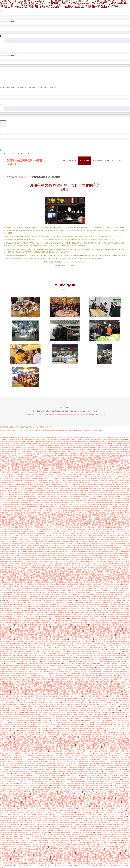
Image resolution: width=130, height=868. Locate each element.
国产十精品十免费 (90, 845)
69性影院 (80, 458)
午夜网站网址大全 (51, 763)
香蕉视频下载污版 (102, 543)
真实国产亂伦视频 (88, 832)
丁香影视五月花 (12, 533)
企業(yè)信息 (109, 160)
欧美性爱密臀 (45, 543)
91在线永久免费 (47, 680)
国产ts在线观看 (109, 549)
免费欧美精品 (85, 712)
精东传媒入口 (31, 456)
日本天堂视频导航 (121, 456)
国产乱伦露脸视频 (11, 724)
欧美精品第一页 (89, 773)
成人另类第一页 (114, 836)
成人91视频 (122, 700)
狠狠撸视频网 (115, 820)
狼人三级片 (120, 582)
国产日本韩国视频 (111, 745)
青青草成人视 (113, 606)
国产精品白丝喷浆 (100, 649)
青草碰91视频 (122, 702)
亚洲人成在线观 (100, 633)
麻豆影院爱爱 (21, 504)
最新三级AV (71, 755)
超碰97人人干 (112, 702)
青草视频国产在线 (74, 608)
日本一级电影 (96, 517)
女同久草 (22, 834)
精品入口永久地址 (68, 800)
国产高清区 (6, 769)
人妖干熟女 (33, 637)
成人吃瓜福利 (38, 474)
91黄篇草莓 (29, 755)
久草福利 (101, 452)
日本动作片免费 (49, 767)
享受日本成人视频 (80, 667)
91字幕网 (49, 855)
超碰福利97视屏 (86, 564)
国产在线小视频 (80, 535)
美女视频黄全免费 (89, 511)
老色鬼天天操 (57, 718)
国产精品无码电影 (18, 716)
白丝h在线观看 (10, 647)
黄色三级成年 (37, 511)
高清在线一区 (44, 828)
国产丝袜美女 (24, 462)
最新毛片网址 (82, 700)
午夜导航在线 (56, 509)
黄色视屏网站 (79, 500)
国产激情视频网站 (108, 454)
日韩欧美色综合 (73, 539)
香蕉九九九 (50, 667)
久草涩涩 (60, 500)
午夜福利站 (46, 796)
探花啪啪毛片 (67, 649)
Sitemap (103, 414)
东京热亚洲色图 (36, 584)
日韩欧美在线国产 (71, 470)
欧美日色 (104, 761)
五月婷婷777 (120, 657)
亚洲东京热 (95, 456)
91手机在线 (101, 643)
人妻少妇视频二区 (24, 509)
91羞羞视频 (39, 484)
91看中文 (24, 663)
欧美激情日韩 (76, 521)
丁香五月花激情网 (99, 523)
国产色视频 (54, 539)
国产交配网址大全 (28, 688)
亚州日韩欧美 (80, 745)
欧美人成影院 (111, 635)
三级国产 (60, 741)
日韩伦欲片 (75, 661)
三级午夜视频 (118, 765)
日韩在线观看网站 (43, 669)
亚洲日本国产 (10, 665)
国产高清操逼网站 (8, 865)
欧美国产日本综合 (21, 696)
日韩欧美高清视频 (22, 637)
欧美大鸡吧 (47, 557)
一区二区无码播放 (83, 665)
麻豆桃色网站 (94, 580)
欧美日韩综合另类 (97, 726)
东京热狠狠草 (39, 488)
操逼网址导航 (112, 796)
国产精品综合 (57, 812)
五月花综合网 (57, 800)
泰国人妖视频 (109, 614)
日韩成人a (67, 578)
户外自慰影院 (24, 445)
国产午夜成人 (21, 472)
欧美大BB (48, 480)
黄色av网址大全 (115, 464)
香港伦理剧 (11, 484)
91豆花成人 (94, 535)
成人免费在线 (12, 502)
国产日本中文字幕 (14, 808)
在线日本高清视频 (58, 704)
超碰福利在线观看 (89, 724)
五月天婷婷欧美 (39, 480)
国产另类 (82, 610)
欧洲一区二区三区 (62, 716)
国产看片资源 (95, 472)
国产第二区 (118, 802)
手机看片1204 (85, 478)
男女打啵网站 (22, 602)
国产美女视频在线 (6, 822)
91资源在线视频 (58, 519)
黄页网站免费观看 (72, 737)
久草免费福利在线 (10, 614)
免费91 (10, 476)
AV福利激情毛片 (39, 572)
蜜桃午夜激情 (100, 502)
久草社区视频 (44, 794)
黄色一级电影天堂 (55, 623)
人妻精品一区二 (25, 840)
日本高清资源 (11, 814)
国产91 (12, 682)
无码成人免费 (56, 816)
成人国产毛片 (31, 745)
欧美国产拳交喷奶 (44, 478)
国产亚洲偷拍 (59, 822)
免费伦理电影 (109, 502)
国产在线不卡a (35, 635)
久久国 (40, 796)
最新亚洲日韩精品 (87, 496)
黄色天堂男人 (123, 466)
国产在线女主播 (94, 828)
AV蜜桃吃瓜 (85, 551)
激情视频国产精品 (85, 460)
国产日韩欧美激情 (43, 722)
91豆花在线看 (73, 808)
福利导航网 (91, 781)
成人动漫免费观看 (29, 606)
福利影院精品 (22, 730)
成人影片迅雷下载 (82, 810)
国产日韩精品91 (61, 458)
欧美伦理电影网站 (42, 470)
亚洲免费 (25, 802)
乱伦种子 (47, 437)
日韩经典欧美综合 (21, 733)
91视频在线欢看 (6, 773)
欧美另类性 (12, 845)
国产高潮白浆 (32, 739)
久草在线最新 (91, 533)
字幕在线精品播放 (12, 529)
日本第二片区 (108, 572)
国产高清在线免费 (119, 726)
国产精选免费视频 (105, 551)
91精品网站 (75, 796)
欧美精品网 (58, 702)
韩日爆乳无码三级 (31, 470)
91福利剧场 (103, 476)
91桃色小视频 (40, 580)
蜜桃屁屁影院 (19, 649)
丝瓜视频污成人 (117, 568)
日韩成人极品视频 (48, 553)
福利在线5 (99, 771)
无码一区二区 (93, 826)
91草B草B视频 (119, 462)
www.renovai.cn (42, 414)
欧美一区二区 (64, 714)
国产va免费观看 (5, 488)
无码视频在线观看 (49, 838)
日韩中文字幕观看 (77, 439)
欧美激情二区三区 (113, 863)
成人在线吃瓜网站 (60, 533)
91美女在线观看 (110, 849)
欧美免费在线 (4, 651)
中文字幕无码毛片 (103, 751)
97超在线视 (10, 559)
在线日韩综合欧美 (123, 604)
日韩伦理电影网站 (103, 836)
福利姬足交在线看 (116, 521)
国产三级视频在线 (42, 576)
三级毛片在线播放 (58, 836)
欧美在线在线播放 (85, 804)
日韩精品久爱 (68, 635)
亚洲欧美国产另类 (104, 580)
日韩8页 (87, 863)
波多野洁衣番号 (111, 728)
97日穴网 (5, 502)
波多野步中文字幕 (80, 541)
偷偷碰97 (85, 722)
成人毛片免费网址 (37, 600)
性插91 (89, 800)
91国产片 (101, 602)
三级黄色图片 (80, 553)
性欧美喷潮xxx (55, 865)
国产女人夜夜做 (70, 535)
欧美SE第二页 (27, 539)
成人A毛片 (120, 849)
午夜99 (121, 543)
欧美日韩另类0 (114, 472)
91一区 (8, 555)
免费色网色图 (126, 828)
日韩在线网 (91, 504)
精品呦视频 (125, 572)
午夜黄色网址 (125, 820)
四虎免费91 (20, 464)
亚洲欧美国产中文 (31, 796)
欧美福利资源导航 (75, 783)
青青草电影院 (7, 659)
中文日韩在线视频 (54, 724)
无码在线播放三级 (89, 696)
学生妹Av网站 (18, 441)
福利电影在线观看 (80, 800)
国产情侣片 (26, 576)
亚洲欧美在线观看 (55, 476)
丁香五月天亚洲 (122, 555)
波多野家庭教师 (73, 816)
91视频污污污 (67, 551)
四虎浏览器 (53, 847)
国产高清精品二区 (47, 443)
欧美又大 (12, 478)
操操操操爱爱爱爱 (7, 669)
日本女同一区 (105, 678)
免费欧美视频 (60, 523)
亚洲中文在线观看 (108, 641)
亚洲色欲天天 (4, 456)
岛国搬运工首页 (100, 519)
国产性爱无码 (21, 702)
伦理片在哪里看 (57, 525)
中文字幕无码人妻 (32, 454)
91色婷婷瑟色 (30, 488)
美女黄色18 (69, 529)
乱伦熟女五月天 (98, 445)
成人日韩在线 (51, 612)
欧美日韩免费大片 (43, 820)
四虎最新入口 (62, 851)
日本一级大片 (4, 437)
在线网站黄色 (87, 838)
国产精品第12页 (101, 529)
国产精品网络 (32, 570)
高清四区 (36, 749)
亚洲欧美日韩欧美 (18, 765)
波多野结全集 (96, 678)
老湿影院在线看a (106, 655)
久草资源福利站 (58, 635)
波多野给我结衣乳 (109, 716)
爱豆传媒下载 (71, 763)
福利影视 (101, 826)
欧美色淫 (81, 449)
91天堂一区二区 (48, 547)
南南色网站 (95, 718)
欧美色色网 (109, 765)
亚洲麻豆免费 (42, 810)
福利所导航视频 (96, 525)
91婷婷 (68, 832)
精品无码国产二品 (10, 564)
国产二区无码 (88, 570)
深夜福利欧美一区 (72, 757)
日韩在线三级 (67, 688)
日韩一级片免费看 (114, 696)
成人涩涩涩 (13, 816)
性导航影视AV (64, 484)
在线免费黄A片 (93, 452)
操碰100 (75, 698)
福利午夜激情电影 (62, 722)
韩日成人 (34, 547)
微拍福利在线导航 (114, 659)
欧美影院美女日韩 (60, 757)
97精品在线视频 (56, 682)
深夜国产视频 (16, 574)
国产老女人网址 (95, 655)
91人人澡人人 (50, 745)
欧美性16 (73, 492)
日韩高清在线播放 (57, 627)
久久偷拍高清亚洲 (107, 509)
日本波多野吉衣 (75, 517)
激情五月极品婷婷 (69, 441)
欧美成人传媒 (58, 818)
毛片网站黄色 (112, 582)
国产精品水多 (41, 566)
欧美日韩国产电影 (64, 730)
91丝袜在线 (45, 549)
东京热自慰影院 (104, 700)
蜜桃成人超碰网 (46, 584)
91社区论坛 (86, 509)
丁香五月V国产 (80, 531)
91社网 (81, 511)
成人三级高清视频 (10, 627)
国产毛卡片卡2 (74, 751)
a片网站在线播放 (87, 790)
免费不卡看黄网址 (107, 712)
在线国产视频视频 (121, 814)
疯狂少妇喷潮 (54, 543)
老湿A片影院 (80, 527)
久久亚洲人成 (114, 486)
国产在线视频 (81, 519)
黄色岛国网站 (117, 458)
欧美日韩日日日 (36, 645)
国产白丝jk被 (48, 863)
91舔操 (28, 863)
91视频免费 (38, 659)
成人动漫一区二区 (46, 842)
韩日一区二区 (98, 454)
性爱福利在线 (90, 676)
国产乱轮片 (11, 733)
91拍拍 (101, 661)
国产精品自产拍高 (19, 820)
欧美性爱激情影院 (113, 834)
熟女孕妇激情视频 (102, 659)
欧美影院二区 (123, 606)
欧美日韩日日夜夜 (22, 614)
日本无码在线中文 (6, 796)
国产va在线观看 (114, 857)
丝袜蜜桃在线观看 (86, 798)
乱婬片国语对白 (60, 767)
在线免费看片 (92, 539)
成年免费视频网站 (62, 490)
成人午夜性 (15, 623)
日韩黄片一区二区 (88, 616)
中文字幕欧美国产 (66, 669)
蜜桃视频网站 (68, 519)
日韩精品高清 (59, 517)
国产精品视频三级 (76, 728)
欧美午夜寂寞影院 (89, 500)
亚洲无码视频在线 (65, 513)
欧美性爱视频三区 (122, 859)
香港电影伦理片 (33, 726)
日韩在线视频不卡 (96, 802)
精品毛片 (47, 531)
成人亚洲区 (66, 492)
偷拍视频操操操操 (101, 676)
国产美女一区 (111, 822)
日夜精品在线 (34, 800)
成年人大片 (47, 785)
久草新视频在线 (76, 515)
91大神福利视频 (92, 627)
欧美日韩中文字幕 (109, 792)
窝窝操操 (59, 698)
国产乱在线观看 (19, 671)
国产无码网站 (22, 549)
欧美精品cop (47, 861)
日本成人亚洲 (79, 753)
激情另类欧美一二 (45, 539)
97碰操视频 (64, 639)
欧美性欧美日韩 (38, 777)
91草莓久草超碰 (96, 460)
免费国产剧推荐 (108, 802)
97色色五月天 (79, 702)
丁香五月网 (124, 496)
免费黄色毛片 (116, 447)
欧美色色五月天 (38, 853)
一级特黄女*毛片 (40, 790)
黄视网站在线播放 (15, 494)
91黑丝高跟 (4, 730)
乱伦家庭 (107, 452)
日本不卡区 (106, 747)
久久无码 (25, 570)
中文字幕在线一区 (27, 788)
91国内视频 (44, 747)
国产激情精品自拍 (15, 853)
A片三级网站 (114, 504)
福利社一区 (122, 730)
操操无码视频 (40, 535)
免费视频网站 (18, 559)
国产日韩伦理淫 (5, 584)
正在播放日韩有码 (11, 857)
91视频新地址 (58, 570)
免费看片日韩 (18, 578)
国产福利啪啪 (55, 480)
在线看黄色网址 (92, 853)
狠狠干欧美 (54, 504)
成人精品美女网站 (119, 720)
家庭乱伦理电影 (109, 462)
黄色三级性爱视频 (63, 606)
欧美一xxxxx (125, 458)
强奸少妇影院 (97, 800)
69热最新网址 (126, 551)
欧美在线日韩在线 (22, 845)
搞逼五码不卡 (81, 602)
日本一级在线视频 (74, 484)
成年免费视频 (15, 584)
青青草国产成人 (107, 458)
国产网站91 (44, 714)
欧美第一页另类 (8, 706)
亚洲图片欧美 (61, 771)
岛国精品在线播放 (65, 582)
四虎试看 (38, 466)
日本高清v (55, 574)
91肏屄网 (87, 702)
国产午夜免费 (81, 676)
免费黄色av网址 (88, 545)
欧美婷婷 (53, 832)
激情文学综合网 (96, 712)
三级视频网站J (58, 566)
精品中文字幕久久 (123, 728)
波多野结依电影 (89, 449)
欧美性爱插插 (116, 460)
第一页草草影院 (26, 547)
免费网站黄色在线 (96, 509)
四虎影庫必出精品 (71, 769)
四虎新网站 (95, 737)
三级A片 (86, 555)
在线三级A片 (106, 612)
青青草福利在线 (33, 814)
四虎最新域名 (28, 753)
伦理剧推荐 (120, 537)
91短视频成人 (25, 743)
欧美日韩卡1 (106, 739)
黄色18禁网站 (54, 513)
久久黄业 (104, 702)
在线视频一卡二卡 (29, 830)
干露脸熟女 (115, 574)
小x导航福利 (63, 561)
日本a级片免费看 (31, 737)
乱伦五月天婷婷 (26, 545)
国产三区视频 (7, 763)
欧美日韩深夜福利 (11, 757)
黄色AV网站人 (72, 576)
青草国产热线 (104, 749)
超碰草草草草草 (9, 726)
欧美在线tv (104, 545)
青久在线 (94, 863)
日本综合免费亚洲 (25, 704)
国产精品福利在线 (84, 629)
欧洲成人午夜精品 (65, 480)
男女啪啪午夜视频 (124, 480)
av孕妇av (61, 790)
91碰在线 (3, 452)
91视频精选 (60, 631)
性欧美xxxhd (95, 618)
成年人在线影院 (111, 686)
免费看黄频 (9, 671)
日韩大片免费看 (73, 775)
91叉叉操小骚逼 (30, 557)
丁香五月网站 (26, 527)
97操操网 (78, 690)
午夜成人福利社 (107, 804)
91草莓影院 (5, 462)
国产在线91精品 (33, 761)
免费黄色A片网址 (48, 452)
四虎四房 (108, 559)
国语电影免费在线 (89, 859)
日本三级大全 (81, 525)
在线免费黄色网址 (33, 712)
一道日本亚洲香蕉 (16, 447)
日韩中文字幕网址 (61, 604)
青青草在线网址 (20, 643)
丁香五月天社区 (76, 694)
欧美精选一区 (119, 818)
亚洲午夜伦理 (61, 832)
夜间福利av (43, 761)
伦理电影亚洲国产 (43, 486)
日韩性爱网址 (126, 519)
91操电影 (3, 555)
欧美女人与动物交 (117, 443)
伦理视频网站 (45, 513)
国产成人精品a (100, 728)
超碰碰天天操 (78, 454)
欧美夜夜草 (63, 608)
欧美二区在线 (107, 688)
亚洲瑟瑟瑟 (80, 741)
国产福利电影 (28, 496)
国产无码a (30, 855)
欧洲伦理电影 (11, 637)
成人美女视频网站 (55, 802)
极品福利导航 (61, 568)
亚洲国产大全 (122, 781)
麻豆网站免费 (60, 621)
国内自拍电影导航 (43, 739)
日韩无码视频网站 (110, 527)
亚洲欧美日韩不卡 (7, 755)
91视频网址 (111, 842)
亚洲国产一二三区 (115, 722)
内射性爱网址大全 (35, 551)
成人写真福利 (107, 500)
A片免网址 (46, 804)
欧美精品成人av (92, 637)
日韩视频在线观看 (64, 792)
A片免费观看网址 (8, 712)
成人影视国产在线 (100, 490)
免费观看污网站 (119, 539)
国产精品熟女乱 (15, 861)
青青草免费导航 (114, 794)
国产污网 (12, 667)
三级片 (116, 788)
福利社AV (61, 840)
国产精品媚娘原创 (46, 696)
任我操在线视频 (100, 635)
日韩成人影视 (73, 462)
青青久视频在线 (55, 641)
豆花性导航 (31, 602)
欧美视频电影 (80, 580)
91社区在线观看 (27, 822)
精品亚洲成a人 (108, 553)
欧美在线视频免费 (44, 814)
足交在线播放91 (88, 439)
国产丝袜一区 (106, 464)
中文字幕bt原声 (121, 525)
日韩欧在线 (40, 606)
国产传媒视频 (107, 692)
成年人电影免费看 (90, 631)
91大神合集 (122, 482)
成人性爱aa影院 (107, 460)
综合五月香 (23, 466)
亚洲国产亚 (119, 641)
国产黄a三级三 (13, 832)
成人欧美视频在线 (51, 849)
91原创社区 (83, 513)
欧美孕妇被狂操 (74, 798)
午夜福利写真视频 (91, 657)
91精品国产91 (91, 488)
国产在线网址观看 (66, 521)
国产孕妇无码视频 (120, 570)
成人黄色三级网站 (39, 621)
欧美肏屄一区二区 (65, 543)
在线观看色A (84, 816)
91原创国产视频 (29, 474)
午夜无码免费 (42, 798)
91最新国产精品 (58, 488)
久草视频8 (122, 504)
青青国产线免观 (72, 771)
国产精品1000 (59, 537)
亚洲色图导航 (19, 612)
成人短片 (23, 623)
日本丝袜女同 (47, 704)
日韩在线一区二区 (88, 686)
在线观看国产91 (97, 651)
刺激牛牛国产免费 (21, 665)
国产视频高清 (97, 464)
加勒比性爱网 (50, 449)
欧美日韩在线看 (105, 735)
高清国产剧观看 (13, 509)
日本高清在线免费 (104, 673)
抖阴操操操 (8, 810)
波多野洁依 (23, 700)
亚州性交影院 (115, 623)
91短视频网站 (105, 555)
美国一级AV (26, 452)
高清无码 (96, 820)
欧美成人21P (45, 661)
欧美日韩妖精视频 (124, 739)
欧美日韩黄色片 (109, 547)
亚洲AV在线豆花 (117, 559)
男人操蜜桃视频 (85, 480)
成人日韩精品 (26, 561)
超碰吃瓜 (54, 500)
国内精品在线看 (54, 714)
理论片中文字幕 (102, 796)
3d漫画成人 (85, 625)
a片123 (124, 533)
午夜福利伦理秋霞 (34, 696)
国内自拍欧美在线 (109, 600)
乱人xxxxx (66, 553)
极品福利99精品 (65, 680)
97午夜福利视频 (101, 470)
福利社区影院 (84, 710)
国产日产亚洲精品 (18, 476)
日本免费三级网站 (25, 728)
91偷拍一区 (99, 832)
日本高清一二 (11, 761)
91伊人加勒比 (43, 517)
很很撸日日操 (69, 631)
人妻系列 (81, 474)
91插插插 (19, 539)
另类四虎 (88, 456)
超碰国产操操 (119, 806)
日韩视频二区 (50, 769)
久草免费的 (48, 639)
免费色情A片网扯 (47, 519)
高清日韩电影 (64, 564)
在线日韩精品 (51, 706)
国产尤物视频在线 (75, 564)
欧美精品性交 (82, 462)
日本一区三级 (93, 743)
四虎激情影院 (89, 614)
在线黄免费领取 (19, 838)
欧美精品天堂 (7, 765)
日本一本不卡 (16, 600)
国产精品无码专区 (92, 602)
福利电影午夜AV (32, 865)
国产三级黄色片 (57, 659)
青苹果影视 (82, 606)
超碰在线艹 (100, 494)
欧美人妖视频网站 (48, 541)
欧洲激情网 (123, 735)
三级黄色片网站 (23, 525)
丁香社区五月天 (34, 616)
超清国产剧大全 (101, 474)
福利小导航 (59, 838)
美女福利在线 (125, 857)
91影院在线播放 (37, 704)
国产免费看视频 (36, 527)
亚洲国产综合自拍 (122, 830)
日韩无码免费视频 (78, 649)
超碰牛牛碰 (80, 788)
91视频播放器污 (107, 629)
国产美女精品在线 (54, 783)
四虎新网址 (72, 812)
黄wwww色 (39, 456)
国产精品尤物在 (56, 496)
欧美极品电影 (79, 466)
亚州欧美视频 (53, 655)
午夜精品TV (4, 840)
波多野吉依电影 (122, 470)
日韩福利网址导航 (92, 541)
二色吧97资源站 (104, 472)
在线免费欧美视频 (106, 447)
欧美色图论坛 (65, 472)
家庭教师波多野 (44, 641)
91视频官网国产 (98, 515)
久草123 (23, 553)
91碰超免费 (74, 574)
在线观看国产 (114, 704)
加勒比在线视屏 (113, 545)
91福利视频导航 (39, 472)
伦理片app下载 (74, 460)
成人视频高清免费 (119, 529)
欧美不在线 (113, 621)
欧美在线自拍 (118, 629)
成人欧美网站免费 (86, 716)
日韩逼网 (23, 456)
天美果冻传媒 (70, 506)
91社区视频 (98, 814)
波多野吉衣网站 (115, 853)
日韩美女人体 (29, 790)
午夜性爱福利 (10, 739)
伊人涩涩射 (118, 498)
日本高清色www (50, 773)
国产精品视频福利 (90, 857)
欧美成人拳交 (50, 621)
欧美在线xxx (113, 759)
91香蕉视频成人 (65, 694)
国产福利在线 (48, 462)
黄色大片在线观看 (99, 822)
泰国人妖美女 (5, 676)
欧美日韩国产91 (74, 714)
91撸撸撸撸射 (123, 665)
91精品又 (121, 566)
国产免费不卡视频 (124, 643)
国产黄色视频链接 (39, 769)
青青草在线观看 (96, 629)
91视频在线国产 (99, 812)
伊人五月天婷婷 (81, 645)
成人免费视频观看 (107, 639)
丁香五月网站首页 (15, 751)
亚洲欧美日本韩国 (21, 682)
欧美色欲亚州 (34, 828)
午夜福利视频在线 (42, 633)
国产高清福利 (75, 802)
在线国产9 (77, 712)
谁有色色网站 (51, 698)
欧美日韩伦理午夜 (64, 574)
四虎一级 (23, 659)
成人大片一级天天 (23, 551)
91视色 (110, 488)
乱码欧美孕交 (92, 494)
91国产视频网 (41, 523)
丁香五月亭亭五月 (111, 812)
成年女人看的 (85, 802)
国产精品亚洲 (28, 511)
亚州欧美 (51, 673)
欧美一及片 (20, 564)
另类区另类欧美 (112, 511)
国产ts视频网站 (122, 515)
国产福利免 (107, 771)
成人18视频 (39, 557)
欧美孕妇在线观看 (110, 847)
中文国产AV (61, 794)
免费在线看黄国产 (40, 698)
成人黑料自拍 (53, 527)
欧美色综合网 (69, 443)
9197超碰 (114, 739)
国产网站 (46, 484)
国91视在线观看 (100, 859)
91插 (61, 549)
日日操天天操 (91, 667)
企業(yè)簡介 (73, 160)
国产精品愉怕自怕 (26, 804)
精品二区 (35, 651)
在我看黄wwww (52, 730)
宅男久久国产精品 (18, 541)
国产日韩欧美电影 (100, 466)
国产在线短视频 (101, 566)
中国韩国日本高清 (21, 460)
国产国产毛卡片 (99, 849)
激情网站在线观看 (123, 714)
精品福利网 (114, 700)
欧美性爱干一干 (30, 851)
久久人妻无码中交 (10, 610)
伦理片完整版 (4, 494)
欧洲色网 (64, 816)
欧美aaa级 (32, 690)
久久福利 (88, 525)
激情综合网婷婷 (99, 788)
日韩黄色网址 (90, 531)
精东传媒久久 (11, 653)
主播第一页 (117, 496)
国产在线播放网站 (73, 490)
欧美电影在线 (47, 525)
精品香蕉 (63, 482)
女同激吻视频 (25, 478)
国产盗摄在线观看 (21, 726)
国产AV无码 (74, 474)
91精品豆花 (103, 608)
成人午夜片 (116, 682)
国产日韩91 (51, 454)
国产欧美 (23, 486)
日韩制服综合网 (48, 818)
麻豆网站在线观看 (10, 511)
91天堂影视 (41, 564)
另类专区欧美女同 (7, 790)
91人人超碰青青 (84, 557)
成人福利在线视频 (51, 647)
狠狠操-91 (107, 515)
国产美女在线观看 (54, 712)
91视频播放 (47, 710)
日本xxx (114, 718)
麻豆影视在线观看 (118, 655)
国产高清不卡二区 (99, 576)
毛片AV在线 (98, 753)
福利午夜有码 (76, 641)
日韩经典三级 (99, 783)
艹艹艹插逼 (11, 506)
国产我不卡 (4, 788)
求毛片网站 (63, 710)
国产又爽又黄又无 (19, 490)
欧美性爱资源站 (90, 794)
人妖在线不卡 (45, 832)
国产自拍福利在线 (85, 761)
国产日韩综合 (33, 845)
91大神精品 (12, 458)
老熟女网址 (34, 840)
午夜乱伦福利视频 (114, 608)
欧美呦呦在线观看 (7, 678)
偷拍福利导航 (104, 759)
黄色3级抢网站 (109, 439)
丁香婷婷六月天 (30, 604)
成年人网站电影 (52, 840)
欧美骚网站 (113, 555)
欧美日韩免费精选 (30, 631)
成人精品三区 (17, 822)
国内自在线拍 (83, 775)
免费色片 (74, 828)
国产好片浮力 (84, 484)
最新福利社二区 (45, 720)
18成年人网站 (104, 480)
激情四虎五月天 (108, 733)
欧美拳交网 (20, 686)
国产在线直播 (10, 535)
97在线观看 (106, 753)
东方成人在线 (40, 490)
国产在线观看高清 (92, 745)
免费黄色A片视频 (77, 845)
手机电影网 (43, 840)
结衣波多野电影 (62, 775)
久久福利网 (75, 830)
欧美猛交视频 (49, 464)
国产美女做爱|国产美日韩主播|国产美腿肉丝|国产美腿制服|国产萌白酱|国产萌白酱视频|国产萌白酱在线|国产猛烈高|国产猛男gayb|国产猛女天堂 (48, 588)
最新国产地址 (122, 621)
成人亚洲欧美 (75, 826)
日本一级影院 (90, 755)
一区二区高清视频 (19, 863)
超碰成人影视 (65, 478)
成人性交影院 (58, 645)
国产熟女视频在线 (117, 506)
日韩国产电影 (19, 851)
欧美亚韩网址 (69, 704)
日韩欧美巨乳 (32, 730)
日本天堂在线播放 (87, 641)
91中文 (75, 519)
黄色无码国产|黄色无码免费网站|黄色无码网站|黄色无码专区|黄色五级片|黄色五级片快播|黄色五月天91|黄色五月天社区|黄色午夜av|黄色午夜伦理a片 (55, 594)
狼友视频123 (4, 682)
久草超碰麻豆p (98, 792)
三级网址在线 (56, 814)
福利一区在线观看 (32, 625)
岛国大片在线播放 (31, 810)
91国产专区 (64, 808)
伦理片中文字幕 (112, 865)
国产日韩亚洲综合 (94, 555)
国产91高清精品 (27, 447)
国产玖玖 (7, 570)
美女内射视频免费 (52, 733)
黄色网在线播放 (50, 572)
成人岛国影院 (71, 533)
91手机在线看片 (103, 704)
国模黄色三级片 (52, 686)
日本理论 (126, 553)
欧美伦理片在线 (44, 726)
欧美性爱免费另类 (36, 743)
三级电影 (57, 673)
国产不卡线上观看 (122, 792)
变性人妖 (60, 439)
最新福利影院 (38, 541)
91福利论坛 (61, 700)
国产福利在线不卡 (25, 710)
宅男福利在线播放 (17, 543)
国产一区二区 (118, 439)
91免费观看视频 (20, 806)
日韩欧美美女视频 (119, 531)
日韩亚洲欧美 (74, 743)
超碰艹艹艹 (27, 781)
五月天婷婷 (80, 578)
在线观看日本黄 (5, 521)
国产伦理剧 (29, 537)
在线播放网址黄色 (78, 633)
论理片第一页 (52, 741)
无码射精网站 (95, 480)
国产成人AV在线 (15, 771)
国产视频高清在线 (54, 482)
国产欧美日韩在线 (73, 504)
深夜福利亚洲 (12, 557)
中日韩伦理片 (116, 771)
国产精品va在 (120, 790)
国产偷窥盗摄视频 (46, 445)
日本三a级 (47, 728)
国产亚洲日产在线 (38, 728)
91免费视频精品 (53, 576)
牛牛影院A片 (100, 527)
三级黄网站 (31, 633)
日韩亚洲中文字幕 (100, 865)
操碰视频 (31, 480)
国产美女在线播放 (86, 671)
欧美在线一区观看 (19, 669)
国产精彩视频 (33, 462)
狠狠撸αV (35, 781)
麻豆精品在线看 (49, 600)
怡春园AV (112, 816)
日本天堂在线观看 (115, 828)
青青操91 (73, 578)
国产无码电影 (118, 694)
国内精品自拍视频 (64, 610)
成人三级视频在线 (10, 531)
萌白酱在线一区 (33, 724)
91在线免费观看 (53, 690)
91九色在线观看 (55, 549)
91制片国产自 (60, 745)
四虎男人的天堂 (13, 826)
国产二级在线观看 (87, 733)
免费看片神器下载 (64, 859)
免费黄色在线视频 (73, 561)
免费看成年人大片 (19, 798)
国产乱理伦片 (40, 834)
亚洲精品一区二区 (24, 757)
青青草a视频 (33, 771)
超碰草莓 (62, 739)
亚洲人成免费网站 (28, 441)
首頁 (64, 160)
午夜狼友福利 (14, 661)
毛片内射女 (35, 539)
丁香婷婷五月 (74, 761)
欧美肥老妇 (97, 545)
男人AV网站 (37, 680)
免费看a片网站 (6, 749)
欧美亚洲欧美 (64, 798)
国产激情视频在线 (124, 788)
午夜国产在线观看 (8, 604)
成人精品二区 (14, 728)
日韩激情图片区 (76, 673)
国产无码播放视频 (121, 816)
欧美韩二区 (81, 600)
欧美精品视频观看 (55, 765)
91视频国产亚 (58, 663)
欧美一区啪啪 (47, 836)
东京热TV (99, 667)
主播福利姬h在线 (67, 498)
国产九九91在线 (92, 706)
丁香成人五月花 (73, 486)
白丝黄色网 (101, 765)
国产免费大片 (117, 572)
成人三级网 (84, 714)
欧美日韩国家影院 (6, 621)
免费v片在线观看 (43, 765)
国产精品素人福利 (52, 708)
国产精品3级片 (9, 443)
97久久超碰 (40, 604)
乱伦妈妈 (88, 669)
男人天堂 (119, 533)
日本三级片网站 (37, 861)
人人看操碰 (116, 484)
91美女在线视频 (41, 468)
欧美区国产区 (13, 849)
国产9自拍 (76, 804)
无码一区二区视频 (70, 788)
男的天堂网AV (46, 496)
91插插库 (8, 445)
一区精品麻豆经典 (57, 468)
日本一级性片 (69, 836)
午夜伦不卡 (42, 449)
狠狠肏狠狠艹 (19, 604)
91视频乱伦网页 (112, 690)
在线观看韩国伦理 (42, 623)
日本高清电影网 (113, 480)
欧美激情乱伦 (86, 861)
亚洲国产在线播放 (55, 616)
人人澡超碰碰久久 (123, 649)
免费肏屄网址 (8, 798)
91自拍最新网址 (97, 458)
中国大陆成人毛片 (8, 612)
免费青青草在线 (9, 643)
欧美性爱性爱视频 (69, 627)
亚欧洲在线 (84, 826)
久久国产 (33, 824)
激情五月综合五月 (95, 612)
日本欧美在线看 (94, 551)
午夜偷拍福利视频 (91, 643)
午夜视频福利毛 (110, 798)
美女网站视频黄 (20, 568)
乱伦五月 (15, 549)
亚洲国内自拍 (21, 641)
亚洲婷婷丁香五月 (93, 749)
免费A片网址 (14, 800)
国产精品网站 (78, 635)
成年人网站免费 (49, 537)
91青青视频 (110, 769)
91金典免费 (42, 533)
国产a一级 (39, 838)
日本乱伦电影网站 (78, 669)
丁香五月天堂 (102, 437)
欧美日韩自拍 (46, 627)
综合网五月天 (118, 478)
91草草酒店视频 (88, 454)
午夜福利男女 (30, 834)
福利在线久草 (8, 722)
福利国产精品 (43, 610)
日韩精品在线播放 (67, 785)
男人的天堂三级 (22, 761)
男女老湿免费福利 (93, 647)
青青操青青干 (59, 580)
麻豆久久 (48, 816)
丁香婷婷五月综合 (61, 494)
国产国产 (123, 631)
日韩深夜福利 (26, 751)
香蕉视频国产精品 (119, 535)
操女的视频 (40, 824)
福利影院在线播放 (12, 704)
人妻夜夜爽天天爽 (47, 663)
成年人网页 (122, 845)
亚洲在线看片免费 (67, 806)
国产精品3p (46, 545)
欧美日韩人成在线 (22, 792)
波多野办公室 (93, 673)
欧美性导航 (9, 804)
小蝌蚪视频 (62, 708)
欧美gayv (3, 460)
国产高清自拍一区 (15, 547)
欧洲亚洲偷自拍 (107, 720)
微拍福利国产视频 (59, 452)
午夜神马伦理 (21, 572)
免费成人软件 (4, 513)
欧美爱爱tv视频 (109, 523)
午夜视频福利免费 (28, 578)
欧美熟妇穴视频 (70, 531)
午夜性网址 (4, 826)
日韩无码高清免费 (80, 637)
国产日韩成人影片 (90, 684)
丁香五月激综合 (35, 808)
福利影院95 (22, 745)
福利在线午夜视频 (46, 826)
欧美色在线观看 (36, 812)
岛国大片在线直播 (115, 684)
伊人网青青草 (9, 490)
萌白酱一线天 (16, 545)
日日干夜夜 (126, 826)
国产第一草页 (97, 838)
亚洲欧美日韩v (81, 853)
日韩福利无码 (101, 559)
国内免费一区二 (58, 855)
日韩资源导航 (47, 643)
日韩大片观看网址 (21, 484)
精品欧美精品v (27, 559)
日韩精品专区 (102, 863)
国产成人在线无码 (102, 561)
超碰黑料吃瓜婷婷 (24, 714)
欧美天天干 (121, 745)
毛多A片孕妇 (81, 730)
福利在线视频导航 (79, 572)
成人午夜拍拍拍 (120, 661)
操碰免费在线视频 (55, 828)
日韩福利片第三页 (45, 800)
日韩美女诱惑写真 (120, 769)
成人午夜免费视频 (116, 452)
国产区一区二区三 (68, 718)
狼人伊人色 (93, 751)
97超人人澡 (36, 653)
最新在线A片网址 (69, 500)
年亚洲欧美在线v (46, 635)
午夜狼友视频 (112, 755)
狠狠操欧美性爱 (30, 506)
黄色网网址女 (83, 486)
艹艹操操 (51, 470)
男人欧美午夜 (84, 751)
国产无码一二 (24, 515)
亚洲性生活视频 (108, 671)
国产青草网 (100, 847)
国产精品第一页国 (101, 511)
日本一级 (99, 539)
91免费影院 (58, 735)
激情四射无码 (40, 763)
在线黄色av (65, 653)
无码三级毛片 (31, 694)
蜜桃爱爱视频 (89, 445)
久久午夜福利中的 (106, 737)
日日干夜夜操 (40, 851)
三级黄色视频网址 (113, 543)
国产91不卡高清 (47, 812)
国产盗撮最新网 (116, 763)
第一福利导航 (73, 629)
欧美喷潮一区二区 (90, 572)
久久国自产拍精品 (7, 486)
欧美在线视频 (97, 496)
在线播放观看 (38, 525)
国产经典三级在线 (49, 494)
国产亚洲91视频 (57, 861)
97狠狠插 (93, 543)
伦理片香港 (53, 568)
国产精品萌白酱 (118, 553)
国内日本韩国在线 (81, 735)
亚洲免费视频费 (98, 716)
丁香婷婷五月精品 (87, 639)
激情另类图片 (45, 476)
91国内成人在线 (34, 816)
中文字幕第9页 (67, 804)
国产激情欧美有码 (68, 637)
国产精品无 (60, 706)
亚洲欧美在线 (32, 700)
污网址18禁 (89, 576)
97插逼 (78, 625)
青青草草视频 (18, 785)
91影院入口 (80, 794)
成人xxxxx (67, 545)
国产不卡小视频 (55, 511)
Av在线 (20, 718)
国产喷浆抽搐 (8, 541)
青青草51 (39, 549)
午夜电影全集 (66, 474)
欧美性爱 (14, 692)
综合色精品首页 (43, 737)
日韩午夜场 (110, 529)
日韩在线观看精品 (86, 517)
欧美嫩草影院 (58, 834)
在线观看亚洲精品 (94, 492)
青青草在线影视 (65, 820)
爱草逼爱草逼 (74, 606)
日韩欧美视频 (78, 651)
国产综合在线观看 (121, 437)
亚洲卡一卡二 (19, 535)
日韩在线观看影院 (124, 698)
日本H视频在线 (68, 651)
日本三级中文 (119, 633)
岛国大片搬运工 (76, 820)
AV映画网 (89, 730)
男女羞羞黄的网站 (76, 616)
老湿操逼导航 (29, 686)
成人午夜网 (115, 466)
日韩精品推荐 (100, 533)
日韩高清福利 (21, 610)
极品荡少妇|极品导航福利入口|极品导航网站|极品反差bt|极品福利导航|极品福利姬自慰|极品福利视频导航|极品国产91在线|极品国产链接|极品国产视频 (48, 430)
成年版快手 (93, 559)
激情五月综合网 (57, 692)
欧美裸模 (9, 452)
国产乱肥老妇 (29, 541)
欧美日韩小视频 (91, 561)
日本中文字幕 (27, 836)
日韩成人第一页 (89, 466)
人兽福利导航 (21, 557)
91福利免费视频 (120, 578)
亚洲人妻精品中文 (28, 773)
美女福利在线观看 (36, 568)
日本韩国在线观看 (83, 655)
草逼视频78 (10, 498)
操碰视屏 (40, 462)
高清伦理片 (53, 794)
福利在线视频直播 (115, 445)
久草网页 (103, 517)
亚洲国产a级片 (103, 816)
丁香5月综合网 (102, 498)
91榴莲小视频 (74, 472)
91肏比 (100, 557)
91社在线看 (100, 547)
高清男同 (127, 582)
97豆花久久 (69, 667)
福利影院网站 (60, 466)
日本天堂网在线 (44, 845)
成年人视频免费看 (18, 810)
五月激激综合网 (85, 830)
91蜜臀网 (29, 643)
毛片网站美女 (29, 572)
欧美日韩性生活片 (19, 537)
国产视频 (23, 580)
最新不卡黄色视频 (63, 847)
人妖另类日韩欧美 (118, 688)
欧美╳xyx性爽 (47, 688)
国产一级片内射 (77, 447)
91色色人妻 (74, 488)
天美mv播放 (92, 796)
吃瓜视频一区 (68, 671)
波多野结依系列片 (70, 643)
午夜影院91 (77, 822)
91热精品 (5, 661)
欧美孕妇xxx (87, 651)
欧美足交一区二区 (72, 456)
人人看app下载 (28, 785)
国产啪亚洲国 (37, 543)
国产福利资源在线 (44, 857)
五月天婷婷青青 (84, 757)
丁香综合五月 (90, 610)
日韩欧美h (76, 671)
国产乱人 (39, 500)
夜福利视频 (66, 659)
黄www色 (93, 806)
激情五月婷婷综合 (98, 798)
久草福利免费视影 (66, 584)
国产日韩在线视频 (111, 810)
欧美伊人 (41, 647)
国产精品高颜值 (41, 612)
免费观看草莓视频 (37, 710)
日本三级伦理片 (71, 739)
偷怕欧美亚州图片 (102, 441)
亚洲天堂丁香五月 (73, 511)
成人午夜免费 (21, 667)
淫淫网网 (91, 490)
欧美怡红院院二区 (22, 458)
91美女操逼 (11, 824)
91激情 (46, 580)
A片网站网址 (43, 555)
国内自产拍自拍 (11, 616)
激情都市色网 (120, 822)
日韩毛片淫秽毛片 (83, 739)
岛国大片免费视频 (69, 645)
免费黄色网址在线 (107, 496)
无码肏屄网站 (95, 680)
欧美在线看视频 (81, 627)
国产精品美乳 (76, 480)
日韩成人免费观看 (103, 722)
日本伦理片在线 (79, 537)
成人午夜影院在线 (8, 806)
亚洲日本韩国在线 (116, 751)
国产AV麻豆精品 (19, 678)
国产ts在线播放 (5, 606)
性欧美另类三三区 (54, 747)
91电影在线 (77, 785)
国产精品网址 (31, 623)
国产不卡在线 (103, 456)
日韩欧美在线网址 (16, 830)
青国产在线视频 (100, 616)
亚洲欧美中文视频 (25, 584)
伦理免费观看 (100, 781)
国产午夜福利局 (20, 625)
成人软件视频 (30, 504)
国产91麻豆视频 (20, 865)
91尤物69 (93, 502)
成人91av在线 (87, 779)
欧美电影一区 (92, 836)
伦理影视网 (124, 682)
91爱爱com (111, 498)
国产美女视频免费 (31, 673)
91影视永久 (120, 645)
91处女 (2, 490)
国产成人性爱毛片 (53, 798)
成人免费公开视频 (89, 635)
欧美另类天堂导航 (47, 822)
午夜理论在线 (93, 816)
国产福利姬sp (18, 680)
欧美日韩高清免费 (123, 541)
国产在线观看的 (98, 578)
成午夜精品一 (62, 655)
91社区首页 (67, 818)
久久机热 (109, 466)
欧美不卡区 (111, 657)
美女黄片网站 (111, 627)
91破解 (24, 855)
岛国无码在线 (78, 806)
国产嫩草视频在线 (40, 578)
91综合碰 (53, 545)
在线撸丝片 (87, 482)
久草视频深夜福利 (68, 541)
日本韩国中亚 (54, 739)
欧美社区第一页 (46, 551)
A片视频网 (113, 513)
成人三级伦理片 (22, 814)
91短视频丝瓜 (20, 673)
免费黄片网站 (22, 857)
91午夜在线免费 (118, 509)
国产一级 (59, 649)
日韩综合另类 (97, 804)
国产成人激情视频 (101, 482)
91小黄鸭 (10, 735)
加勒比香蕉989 (54, 669)
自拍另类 (18, 824)
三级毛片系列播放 (99, 730)
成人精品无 (15, 555)
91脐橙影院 (98, 641)
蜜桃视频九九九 (69, 749)
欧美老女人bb (77, 476)
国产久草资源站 (11, 686)
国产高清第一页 (49, 535)
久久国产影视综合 (56, 460)
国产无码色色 (24, 517)
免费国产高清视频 (101, 568)
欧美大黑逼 (84, 653)
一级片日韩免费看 (89, 728)
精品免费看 (109, 484)
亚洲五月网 (124, 706)
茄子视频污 (126, 454)
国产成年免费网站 (43, 482)
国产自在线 (120, 513)
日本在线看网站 (71, 794)
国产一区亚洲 (125, 771)
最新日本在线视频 (58, 578)
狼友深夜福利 (57, 688)
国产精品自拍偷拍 (90, 527)
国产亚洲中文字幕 (22, 647)
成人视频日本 (118, 454)
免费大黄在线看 (122, 686)
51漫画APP (89, 523)
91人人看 (27, 718)
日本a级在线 (107, 574)
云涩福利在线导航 (102, 488)
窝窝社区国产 (98, 733)
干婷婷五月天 (54, 629)
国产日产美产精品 (26, 513)
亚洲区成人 (126, 559)
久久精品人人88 (58, 753)
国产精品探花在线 (82, 834)
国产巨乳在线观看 (10, 464)
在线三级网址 (42, 730)
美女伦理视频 (75, 437)
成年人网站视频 (80, 549)
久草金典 (113, 830)
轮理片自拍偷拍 (108, 531)
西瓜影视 (115, 665)
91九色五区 (106, 851)
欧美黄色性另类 (89, 633)
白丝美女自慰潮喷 (63, 743)
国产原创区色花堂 (82, 452)
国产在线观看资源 (68, 468)
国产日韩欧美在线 (92, 759)
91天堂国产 (67, 692)
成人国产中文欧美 (42, 694)
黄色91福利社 (81, 576)
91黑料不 (111, 561)
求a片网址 (70, 482)
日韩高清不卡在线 (115, 647)
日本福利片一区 (49, 604)
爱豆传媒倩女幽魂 (90, 474)
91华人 (122, 472)
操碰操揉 (21, 582)
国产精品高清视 (69, 753)
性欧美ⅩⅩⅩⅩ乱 (17, 449)
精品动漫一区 (16, 663)
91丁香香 (16, 804)
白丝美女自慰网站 (109, 578)
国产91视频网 (17, 621)
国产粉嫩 (83, 547)
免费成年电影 (106, 623)
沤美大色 (68, 790)
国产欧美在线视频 (58, 443)
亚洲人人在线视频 (91, 763)
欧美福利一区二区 (80, 704)
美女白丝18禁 (94, 557)
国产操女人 (32, 500)
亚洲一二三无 (43, 781)
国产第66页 (42, 515)
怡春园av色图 (76, 861)
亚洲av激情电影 (46, 509)
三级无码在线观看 (78, 765)
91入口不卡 (86, 680)
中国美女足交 (13, 714)
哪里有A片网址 (102, 535)
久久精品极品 (15, 629)
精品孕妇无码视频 (50, 506)
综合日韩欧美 (44, 458)
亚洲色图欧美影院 (93, 700)
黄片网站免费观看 (25, 818)
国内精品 (4, 645)
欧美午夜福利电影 (22, 627)
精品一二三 (24, 747)
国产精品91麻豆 (34, 747)
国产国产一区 (31, 460)
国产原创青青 (119, 733)
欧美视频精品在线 (33, 733)
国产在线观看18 (88, 814)
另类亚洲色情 (99, 462)
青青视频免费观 (106, 785)
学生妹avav (108, 506)
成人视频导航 (56, 779)
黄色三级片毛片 (41, 492)
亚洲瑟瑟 (103, 618)
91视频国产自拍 (121, 476)
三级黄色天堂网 (74, 777)
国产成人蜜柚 (107, 838)
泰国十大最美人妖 (77, 659)
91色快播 (93, 478)
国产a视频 (69, 767)
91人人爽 (27, 759)
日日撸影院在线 (75, 653)
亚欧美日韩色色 (28, 708)
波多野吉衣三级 (7, 519)
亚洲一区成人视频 (18, 496)
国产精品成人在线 (100, 484)
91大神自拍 (38, 441)
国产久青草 (85, 840)
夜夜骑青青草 (87, 447)
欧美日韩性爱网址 (40, 755)
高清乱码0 (17, 486)
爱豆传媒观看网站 (34, 458)
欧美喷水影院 (49, 472)
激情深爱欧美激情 (87, 515)
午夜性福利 (125, 785)
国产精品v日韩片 (42, 690)
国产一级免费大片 (50, 490)
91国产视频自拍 (105, 820)
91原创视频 (82, 561)
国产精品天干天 (10, 454)
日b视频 (48, 498)
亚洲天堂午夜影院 (105, 665)
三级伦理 (90, 604)
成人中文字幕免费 (69, 549)
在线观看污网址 (19, 735)
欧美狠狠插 (51, 517)
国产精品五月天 (20, 506)
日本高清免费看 (53, 694)
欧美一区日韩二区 (110, 783)
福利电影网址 (79, 684)
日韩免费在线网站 (76, 859)
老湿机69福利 (86, 618)
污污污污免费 (34, 533)
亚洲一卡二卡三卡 (99, 779)
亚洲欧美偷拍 (18, 753)
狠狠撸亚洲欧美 (28, 443)
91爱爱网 (106, 610)
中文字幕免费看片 (105, 682)
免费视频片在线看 (47, 757)
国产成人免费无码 (19, 498)
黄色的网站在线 (13, 818)
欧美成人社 (102, 767)
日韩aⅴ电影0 (92, 834)
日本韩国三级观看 (34, 826)
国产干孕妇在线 (83, 828)
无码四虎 (18, 478)
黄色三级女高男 (30, 735)
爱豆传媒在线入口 (63, 777)
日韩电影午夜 (14, 812)
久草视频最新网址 (93, 486)
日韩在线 (47, 460)
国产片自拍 (24, 494)
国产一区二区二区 (34, 445)
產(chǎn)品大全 (85, 160)
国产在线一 (77, 464)
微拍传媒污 (65, 616)
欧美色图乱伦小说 (123, 511)
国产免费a (85, 673)
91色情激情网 (10, 460)
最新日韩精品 (29, 472)
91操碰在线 (37, 443)
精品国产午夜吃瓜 (75, 639)
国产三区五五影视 (45, 651)
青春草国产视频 (120, 669)
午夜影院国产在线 (120, 549)
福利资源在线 (87, 458)
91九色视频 (112, 456)
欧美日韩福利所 (57, 651)
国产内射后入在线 (118, 557)
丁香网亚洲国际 (35, 757)
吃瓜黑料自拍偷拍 (49, 649)
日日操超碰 (82, 759)
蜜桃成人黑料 (76, 840)
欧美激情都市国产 (114, 631)
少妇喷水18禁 (81, 523)
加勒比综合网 (78, 779)
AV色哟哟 (64, 511)
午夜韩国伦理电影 (104, 637)
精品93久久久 (91, 506)
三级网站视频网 (17, 561)
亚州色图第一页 (11, 792)
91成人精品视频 (79, 445)
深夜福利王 (107, 667)
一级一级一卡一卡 (119, 804)
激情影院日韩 (16, 553)
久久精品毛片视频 (108, 814)
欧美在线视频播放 (57, 551)
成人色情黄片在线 (82, 492)
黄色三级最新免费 (71, 568)
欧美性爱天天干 (22, 779)
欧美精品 (73, 847)
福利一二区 (106, 840)
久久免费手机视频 (7, 441)
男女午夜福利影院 (66, 559)
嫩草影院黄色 (94, 665)
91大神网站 (107, 861)
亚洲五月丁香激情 (19, 694)
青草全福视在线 (54, 484)
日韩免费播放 (97, 692)
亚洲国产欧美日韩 (76, 724)
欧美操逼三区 (89, 649)
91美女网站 (123, 834)
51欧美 (48, 468)
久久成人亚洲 (100, 537)
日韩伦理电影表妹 (103, 857)
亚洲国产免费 (40, 678)
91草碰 (93, 482)
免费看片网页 (8, 820)
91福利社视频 (99, 504)
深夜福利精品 (110, 616)
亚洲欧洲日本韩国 (77, 692)
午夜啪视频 (71, 570)
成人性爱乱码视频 (79, 767)
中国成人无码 (43, 783)
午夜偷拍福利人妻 (95, 625)
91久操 (91, 484)
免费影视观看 (111, 476)
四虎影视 (16, 480)
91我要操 (113, 515)
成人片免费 (105, 525)
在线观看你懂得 (66, 842)
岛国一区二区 (117, 517)
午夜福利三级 (121, 847)
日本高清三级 (42, 673)
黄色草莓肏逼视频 (14, 618)
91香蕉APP (24, 437)
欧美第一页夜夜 (69, 445)
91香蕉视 (106, 445)
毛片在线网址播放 (122, 616)
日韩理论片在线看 (10, 608)
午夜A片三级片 (61, 506)
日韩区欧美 (74, 747)
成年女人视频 (18, 443)
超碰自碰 (56, 826)
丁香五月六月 (55, 796)
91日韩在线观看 (98, 570)
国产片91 (18, 492)
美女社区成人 (83, 539)
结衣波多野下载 (27, 853)
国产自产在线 (5, 830)
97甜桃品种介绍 (11, 539)
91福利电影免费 (66, 865)
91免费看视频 (89, 553)
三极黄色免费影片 (73, 710)
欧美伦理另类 (114, 580)
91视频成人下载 (14, 517)
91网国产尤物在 (102, 582)
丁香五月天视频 (11, 720)
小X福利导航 (93, 714)
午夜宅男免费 (90, 462)
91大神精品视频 (48, 684)
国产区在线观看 (59, 684)
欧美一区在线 (24, 480)
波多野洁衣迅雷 (77, 720)
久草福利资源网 (30, 490)
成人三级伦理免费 (90, 441)
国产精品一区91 (54, 561)
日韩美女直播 (85, 502)
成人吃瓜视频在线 (73, 708)
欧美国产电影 (10, 673)
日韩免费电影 (31, 484)
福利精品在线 (124, 618)
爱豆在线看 (13, 504)
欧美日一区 (65, 783)
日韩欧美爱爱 (58, 492)
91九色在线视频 (69, 537)
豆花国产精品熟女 (14, 788)
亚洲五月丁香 (45, 653)
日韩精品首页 (78, 838)
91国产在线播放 (60, 535)
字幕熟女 (122, 851)
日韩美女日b (23, 847)
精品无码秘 (124, 824)
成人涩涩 (8, 623)
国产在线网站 (40, 745)
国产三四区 (59, 671)
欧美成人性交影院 (40, 686)
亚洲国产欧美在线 (15, 836)
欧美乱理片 (9, 785)
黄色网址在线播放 (92, 824)
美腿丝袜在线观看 (37, 545)
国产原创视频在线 (87, 464)
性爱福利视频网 (107, 625)
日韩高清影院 (96, 702)
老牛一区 (96, 608)
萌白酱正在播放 (30, 763)
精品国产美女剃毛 (115, 449)
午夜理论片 (100, 572)
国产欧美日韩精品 (6, 781)
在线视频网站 (97, 671)
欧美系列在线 (65, 673)
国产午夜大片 (125, 757)
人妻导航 (67, 728)
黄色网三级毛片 (7, 566)
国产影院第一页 (82, 494)
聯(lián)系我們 (97, 160)
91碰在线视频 (122, 690)
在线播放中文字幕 (70, 676)
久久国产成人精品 (80, 506)
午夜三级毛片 (90, 698)
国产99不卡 (26, 521)
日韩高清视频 (7, 767)
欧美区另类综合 (11, 641)
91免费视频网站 (18, 741)
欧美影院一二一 (50, 602)
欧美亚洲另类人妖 (109, 790)
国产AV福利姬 (98, 790)
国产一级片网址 (117, 663)
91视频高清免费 (5, 759)
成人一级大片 (25, 618)
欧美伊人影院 (64, 486)
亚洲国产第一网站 (16, 521)
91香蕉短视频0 (104, 621)
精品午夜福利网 (98, 553)
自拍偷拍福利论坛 (18, 763)
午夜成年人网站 (90, 568)
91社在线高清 (28, 476)
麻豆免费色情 (68, 696)
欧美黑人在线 (80, 755)
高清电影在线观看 (117, 743)
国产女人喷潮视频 (13, 842)
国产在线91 (32, 494)
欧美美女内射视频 (89, 842)
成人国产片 (76, 623)
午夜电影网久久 (14, 462)
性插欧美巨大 (115, 757)
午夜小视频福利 (47, 645)
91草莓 (109, 568)
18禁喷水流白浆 (107, 800)
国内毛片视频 (46, 788)
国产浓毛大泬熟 (115, 749)
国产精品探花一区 (43, 521)
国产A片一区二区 (114, 706)
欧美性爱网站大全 (35, 629)
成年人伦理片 (55, 564)
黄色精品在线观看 (13, 794)
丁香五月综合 (86, 785)
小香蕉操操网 (86, 718)
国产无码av (72, 527)
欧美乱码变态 (104, 647)
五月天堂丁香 (32, 566)
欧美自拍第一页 (12, 635)
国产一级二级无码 (63, 761)
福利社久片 (63, 755)
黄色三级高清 (39, 773)
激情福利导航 (111, 859)
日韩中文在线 (12, 468)
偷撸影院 (53, 722)
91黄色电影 (8, 496)
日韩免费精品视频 (45, 574)
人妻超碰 (31, 665)
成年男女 (79, 812)
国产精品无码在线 (117, 861)
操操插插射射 (69, 855)
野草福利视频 (17, 802)
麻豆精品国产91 (24, 684)
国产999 (106, 830)
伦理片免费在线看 (19, 755)
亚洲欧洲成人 (40, 460)
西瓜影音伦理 (99, 773)
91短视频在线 (88, 578)
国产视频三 (74, 610)
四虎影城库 (101, 645)
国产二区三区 (32, 437)
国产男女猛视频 (91, 547)
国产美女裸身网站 (24, 832)
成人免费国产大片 (55, 521)
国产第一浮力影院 (87, 865)
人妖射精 (125, 452)
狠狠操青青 (67, 861)
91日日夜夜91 (69, 454)
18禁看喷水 (115, 735)
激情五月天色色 (70, 466)
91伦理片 (97, 639)
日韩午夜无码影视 (33, 779)
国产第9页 (112, 525)
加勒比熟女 (125, 449)
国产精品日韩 (28, 680)
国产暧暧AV (25, 808)
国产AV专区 (40, 602)
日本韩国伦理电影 (89, 659)
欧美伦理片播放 (76, 849)
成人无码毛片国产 (48, 671)
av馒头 (6, 710)
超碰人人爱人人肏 (111, 781)
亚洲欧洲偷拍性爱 (74, 726)
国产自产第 (109, 788)
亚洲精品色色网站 (78, 818)
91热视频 (71, 690)
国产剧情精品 (80, 441)
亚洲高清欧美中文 (120, 614)
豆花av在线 (28, 671)
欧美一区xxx (44, 712)
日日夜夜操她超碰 (58, 643)
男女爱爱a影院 (91, 645)
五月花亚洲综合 (72, 494)
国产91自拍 (122, 759)
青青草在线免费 (70, 745)
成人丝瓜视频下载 (15, 456)
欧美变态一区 (111, 437)
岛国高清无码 (69, 684)
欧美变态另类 (24, 828)
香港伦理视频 (70, 614)
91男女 (43, 466)
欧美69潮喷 (66, 460)
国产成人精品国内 (101, 698)
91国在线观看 (9, 500)
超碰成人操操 (40, 464)
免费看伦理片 (82, 769)
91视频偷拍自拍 (123, 779)
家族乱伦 (21, 849)
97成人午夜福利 (96, 747)
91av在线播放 (42, 502)
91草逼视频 (10, 578)
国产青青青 (99, 600)
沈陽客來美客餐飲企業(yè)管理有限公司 (68, 414)
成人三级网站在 (56, 498)
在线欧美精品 (63, 726)
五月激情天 (27, 639)
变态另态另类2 (119, 547)
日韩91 (58, 751)
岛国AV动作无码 (112, 470)
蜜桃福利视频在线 (92, 663)
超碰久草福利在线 (105, 663)
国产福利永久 (67, 439)
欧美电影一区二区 (8, 655)
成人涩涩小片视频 (122, 798)
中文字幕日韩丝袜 (80, 706)
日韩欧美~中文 (109, 669)
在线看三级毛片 (45, 618)
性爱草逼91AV (51, 523)
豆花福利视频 (98, 531)
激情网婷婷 (27, 564)
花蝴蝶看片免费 (94, 443)
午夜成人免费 (50, 678)
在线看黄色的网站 (32, 610)
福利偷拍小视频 (85, 437)
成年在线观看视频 (93, 735)
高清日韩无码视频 (31, 498)
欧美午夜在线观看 (39, 849)
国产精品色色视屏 (10, 472)
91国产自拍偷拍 (78, 443)
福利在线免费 (40, 775)
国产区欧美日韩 (31, 806)
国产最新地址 (124, 838)
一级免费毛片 (122, 810)
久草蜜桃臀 (62, 737)
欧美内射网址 (115, 500)
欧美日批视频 (115, 678)
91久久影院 (56, 462)
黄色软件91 (25, 500)
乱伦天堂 (93, 566)
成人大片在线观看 (118, 692)
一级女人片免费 (113, 676)
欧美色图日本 (124, 794)
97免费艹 (110, 517)
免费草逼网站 (5, 700)
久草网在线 (121, 468)
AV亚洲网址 (39, 494)
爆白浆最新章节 (11, 702)
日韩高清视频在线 (111, 643)
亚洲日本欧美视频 (113, 618)
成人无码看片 (75, 513)
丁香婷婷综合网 (71, 700)
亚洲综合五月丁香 (98, 708)
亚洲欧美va (110, 818)
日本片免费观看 (31, 722)
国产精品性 (41, 437)
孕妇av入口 (60, 773)
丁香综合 (6, 751)
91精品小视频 (56, 584)
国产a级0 (54, 439)
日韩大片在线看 (104, 486)
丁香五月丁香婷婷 (112, 566)
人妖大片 (34, 564)
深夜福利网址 (110, 490)
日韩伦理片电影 (31, 669)
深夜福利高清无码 (46, 749)
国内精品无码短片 (30, 464)
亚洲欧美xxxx (37, 643)
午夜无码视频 (38, 753)
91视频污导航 (28, 543)
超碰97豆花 (19, 639)
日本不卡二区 (42, 454)
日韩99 (98, 724)
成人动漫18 (25, 771)
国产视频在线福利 (100, 818)
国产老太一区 (76, 733)
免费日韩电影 (64, 462)
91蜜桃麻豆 (16, 767)
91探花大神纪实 (79, 657)
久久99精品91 (26, 600)
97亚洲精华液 (122, 441)
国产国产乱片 (66, 828)
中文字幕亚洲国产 (14, 747)
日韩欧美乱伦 (13, 710)
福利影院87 (42, 625)
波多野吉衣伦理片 (97, 830)
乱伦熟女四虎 (41, 667)
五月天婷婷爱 (46, 511)
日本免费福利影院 (93, 606)
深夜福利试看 (35, 832)
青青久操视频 (77, 688)
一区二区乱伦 (59, 769)
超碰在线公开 (76, 551)
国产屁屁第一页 (32, 523)
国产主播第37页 (60, 555)
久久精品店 (28, 849)
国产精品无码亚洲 (87, 521)
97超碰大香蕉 (15, 445)
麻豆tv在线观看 (78, 482)
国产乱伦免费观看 (76, 543)
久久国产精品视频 (63, 824)
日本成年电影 (64, 629)
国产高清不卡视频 (7, 480)
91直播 (127, 488)
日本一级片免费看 (107, 694)
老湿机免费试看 (31, 667)
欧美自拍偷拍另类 (50, 606)
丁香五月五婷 (66, 661)
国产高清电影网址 (76, 509)
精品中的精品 (21, 468)
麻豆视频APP (24, 842)
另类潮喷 (101, 810)
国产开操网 (20, 698)
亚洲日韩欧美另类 (95, 623)
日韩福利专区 (35, 561)
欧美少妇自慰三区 (114, 680)
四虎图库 (14, 737)
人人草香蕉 (36, 476)
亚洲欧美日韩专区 (36, 676)
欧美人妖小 (32, 847)
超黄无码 (72, 553)
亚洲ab (14, 482)
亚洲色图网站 (82, 574)
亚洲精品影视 (96, 785)
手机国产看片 (22, 783)
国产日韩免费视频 (37, 863)
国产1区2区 (45, 792)
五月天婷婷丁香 (24, 800)
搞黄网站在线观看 (36, 519)
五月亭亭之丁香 (13, 645)
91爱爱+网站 (88, 692)
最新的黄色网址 (34, 720)
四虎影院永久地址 (50, 777)
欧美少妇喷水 (35, 759)
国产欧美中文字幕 (116, 840)
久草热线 (97, 694)
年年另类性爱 (4, 861)
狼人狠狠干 (67, 857)
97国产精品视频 (30, 468)
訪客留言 (119, 160)
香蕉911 (86, 443)
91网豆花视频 (95, 476)
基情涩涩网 (86, 498)
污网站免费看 (89, 468)
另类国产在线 (50, 515)
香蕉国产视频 (53, 737)
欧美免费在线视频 (36, 684)
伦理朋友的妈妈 (110, 519)
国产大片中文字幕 (9, 492)
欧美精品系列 (72, 665)
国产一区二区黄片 (98, 521)
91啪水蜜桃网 (79, 570)
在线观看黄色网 (124, 574)
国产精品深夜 (102, 834)
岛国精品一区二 (14, 840)
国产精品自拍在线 (14, 743)
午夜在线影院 (102, 653)
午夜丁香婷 (120, 635)
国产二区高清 (66, 547)
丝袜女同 (118, 519)
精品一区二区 (93, 661)
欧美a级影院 (40, 735)
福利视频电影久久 (23, 533)
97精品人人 (65, 618)
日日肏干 (89, 855)
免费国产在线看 (23, 529)
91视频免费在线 (60, 572)
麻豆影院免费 (24, 566)
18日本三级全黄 (84, 566)
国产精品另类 (63, 576)
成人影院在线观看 (111, 779)
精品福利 (40, 547)
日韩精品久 (56, 639)
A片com (28, 568)
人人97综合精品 (8, 515)
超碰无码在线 (112, 541)
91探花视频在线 (9, 696)
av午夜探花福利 (39, 531)
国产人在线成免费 (36, 452)
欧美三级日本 (50, 533)
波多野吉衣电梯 (115, 710)
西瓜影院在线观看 (59, 464)
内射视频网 (102, 627)
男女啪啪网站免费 (93, 682)
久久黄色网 (92, 775)
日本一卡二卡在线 (6, 741)
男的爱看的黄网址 (13, 834)
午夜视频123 (10, 527)
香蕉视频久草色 (70, 810)
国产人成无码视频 (71, 452)
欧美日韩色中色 (51, 771)
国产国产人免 (28, 769)
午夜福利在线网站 (118, 488)
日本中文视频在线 (111, 537)
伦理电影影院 (80, 763)
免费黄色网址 (85, 559)
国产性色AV (23, 826)
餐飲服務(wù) (51, 414)
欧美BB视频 (115, 673)
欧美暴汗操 (13, 633)
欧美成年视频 (13, 582)
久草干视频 (24, 629)
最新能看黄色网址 (52, 755)
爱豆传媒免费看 (37, 818)
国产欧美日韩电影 (65, 733)
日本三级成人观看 (90, 529)
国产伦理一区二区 (84, 808)
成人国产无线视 (8, 537)
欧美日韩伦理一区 (95, 710)
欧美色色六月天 (27, 449)
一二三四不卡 (89, 753)
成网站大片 (33, 614)
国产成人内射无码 (58, 441)
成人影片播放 (67, 845)
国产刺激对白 (123, 580)
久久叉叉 (53, 531)
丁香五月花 (113, 775)
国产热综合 (103, 492)
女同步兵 (68, 840)
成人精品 (83, 777)
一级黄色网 (67, 488)
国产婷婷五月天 (33, 529)
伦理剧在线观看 (69, 773)
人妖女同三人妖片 (32, 706)
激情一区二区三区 (8, 625)
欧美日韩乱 (23, 523)
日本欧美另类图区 (96, 840)
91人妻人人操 (37, 671)
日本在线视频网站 (64, 849)
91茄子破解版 (97, 855)
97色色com (60, 612)
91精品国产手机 (115, 610)
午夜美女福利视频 (35, 792)
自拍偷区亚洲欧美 (93, 769)
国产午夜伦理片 (23, 692)
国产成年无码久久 (16, 708)
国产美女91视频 (17, 576)
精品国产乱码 (27, 653)
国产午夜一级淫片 (37, 767)
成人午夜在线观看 (23, 439)
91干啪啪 (52, 580)
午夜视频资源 (122, 812)
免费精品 (78, 718)
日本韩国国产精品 (102, 845)
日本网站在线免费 (12, 474)
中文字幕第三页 (55, 478)
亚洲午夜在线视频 (120, 712)
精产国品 (110, 535)
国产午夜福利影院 (69, 853)
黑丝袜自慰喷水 (7, 549)
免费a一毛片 (65, 496)
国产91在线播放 (25, 812)
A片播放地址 (44, 616)
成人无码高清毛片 (35, 509)
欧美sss (53, 743)
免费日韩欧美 (99, 614)
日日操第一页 (86, 476)
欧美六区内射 (43, 724)
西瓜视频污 (4, 832)
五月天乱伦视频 (74, 716)
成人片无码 (38, 553)
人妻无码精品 (57, 447)
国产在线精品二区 (34, 661)
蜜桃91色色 (106, 513)
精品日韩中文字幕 (91, 765)
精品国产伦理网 (85, 678)
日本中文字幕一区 (34, 574)
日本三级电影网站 (121, 741)
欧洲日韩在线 (90, 600)
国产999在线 (121, 755)
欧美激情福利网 (122, 576)
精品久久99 (55, 608)
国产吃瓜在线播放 (17, 606)
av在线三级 (45, 629)
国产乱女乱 (60, 545)
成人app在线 (31, 466)
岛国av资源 (57, 502)
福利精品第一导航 (54, 633)
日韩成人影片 (37, 496)
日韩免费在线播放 (57, 857)
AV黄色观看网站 (60, 470)
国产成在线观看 (7, 545)
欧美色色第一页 (31, 798)
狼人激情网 (46, 568)
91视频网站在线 (72, 458)
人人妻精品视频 (117, 667)
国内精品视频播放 (38, 639)
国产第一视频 (51, 761)
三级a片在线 (91, 847)
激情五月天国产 (109, 478)
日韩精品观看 (48, 488)
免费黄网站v (44, 802)
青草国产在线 (90, 771)
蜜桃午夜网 (65, 525)
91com (88, 535)
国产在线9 (46, 474)
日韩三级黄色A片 (32, 486)
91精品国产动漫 (56, 720)
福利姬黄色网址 (54, 486)
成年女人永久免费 (44, 865)
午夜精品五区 (120, 855)
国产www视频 (75, 547)
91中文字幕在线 (111, 474)
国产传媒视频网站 (108, 539)
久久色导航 (104, 680)
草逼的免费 (117, 602)
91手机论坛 (50, 570)
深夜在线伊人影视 (80, 682)
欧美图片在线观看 (35, 439)
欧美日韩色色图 (45, 682)
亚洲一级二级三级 (76, 792)
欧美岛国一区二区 (70, 523)
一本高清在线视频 (97, 861)
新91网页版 (68, 612)
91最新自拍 (17, 500)
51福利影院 (66, 566)
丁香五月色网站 (99, 439)
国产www (48, 564)
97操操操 (40, 631)
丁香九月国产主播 (9, 568)
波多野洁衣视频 (79, 468)
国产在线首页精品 (25, 657)
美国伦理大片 (55, 437)
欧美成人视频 (68, 838)
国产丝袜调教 (93, 810)
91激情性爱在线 (95, 757)
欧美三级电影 (76, 559)
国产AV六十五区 (56, 804)
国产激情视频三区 (6, 543)
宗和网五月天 (41, 498)
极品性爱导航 (34, 478)
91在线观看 (8, 580)
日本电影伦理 (51, 529)
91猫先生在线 (8, 753)
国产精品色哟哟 (84, 851)
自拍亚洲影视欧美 (27, 777)
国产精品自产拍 (76, 680)
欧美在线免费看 (120, 490)
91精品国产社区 (103, 541)
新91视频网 (81, 470)
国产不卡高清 (33, 502)
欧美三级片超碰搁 (48, 665)
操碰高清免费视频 (55, 474)
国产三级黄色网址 (11, 718)
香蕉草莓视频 (89, 818)
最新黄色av (16, 566)
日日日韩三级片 (66, 641)
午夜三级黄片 (111, 649)
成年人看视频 (84, 661)
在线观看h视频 (46, 439)
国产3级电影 (104, 828)
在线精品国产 (82, 604)
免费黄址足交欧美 (69, 625)
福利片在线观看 (47, 441)
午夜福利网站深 (16, 855)
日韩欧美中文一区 (8, 851)
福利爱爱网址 (90, 519)
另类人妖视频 (61, 531)
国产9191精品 (102, 657)
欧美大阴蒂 (46, 743)
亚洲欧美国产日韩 (41, 582)
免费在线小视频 (122, 474)
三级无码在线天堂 (90, 537)
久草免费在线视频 (103, 775)
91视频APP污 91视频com (56, 614)
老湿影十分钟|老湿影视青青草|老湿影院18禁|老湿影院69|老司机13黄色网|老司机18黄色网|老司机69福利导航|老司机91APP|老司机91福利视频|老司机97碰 (78, 598)
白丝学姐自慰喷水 (100, 690)
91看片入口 (95, 564)
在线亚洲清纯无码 (34, 663)
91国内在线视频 (30, 775)
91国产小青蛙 (32, 482)
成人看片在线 (69, 706)
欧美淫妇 (21, 631)
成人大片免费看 (113, 761)
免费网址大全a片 (25, 794)
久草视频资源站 (14, 466)
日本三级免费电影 (32, 641)
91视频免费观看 (87, 820)
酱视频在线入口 (92, 704)
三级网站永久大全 (92, 767)
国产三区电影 (107, 557)
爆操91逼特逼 (22, 724)
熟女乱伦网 (97, 720)
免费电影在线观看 (6, 482)
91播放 (87, 580)
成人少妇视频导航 (22, 482)
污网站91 (70, 647)
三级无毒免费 (31, 549)
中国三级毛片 (47, 659)
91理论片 (19, 531)
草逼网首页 (52, 458)
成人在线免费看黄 (29, 535)
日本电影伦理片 (119, 502)
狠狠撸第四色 (75, 582)
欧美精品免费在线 (13, 657)
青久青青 (68, 555)
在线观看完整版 (16, 676)
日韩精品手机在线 (57, 788)
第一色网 (86, 806)
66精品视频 (33, 521)
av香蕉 (42, 816)
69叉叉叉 (49, 578)
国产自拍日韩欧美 (67, 712)
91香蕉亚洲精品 (33, 517)
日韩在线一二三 (102, 806)
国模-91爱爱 (14, 700)
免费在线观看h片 (13, 684)
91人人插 (54, 859)
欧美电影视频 (103, 706)
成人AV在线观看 (98, 574)
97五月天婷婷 (83, 504)
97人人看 (33, 576)
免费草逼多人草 (110, 645)
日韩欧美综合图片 (80, 855)
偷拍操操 (52, 781)
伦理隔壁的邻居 (109, 661)
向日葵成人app (9, 649)
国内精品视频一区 (61, 600)
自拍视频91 (109, 468)
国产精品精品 (21, 608)
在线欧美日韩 (41, 700)
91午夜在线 (69, 572)
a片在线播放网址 (32, 859)
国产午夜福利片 (5, 859)
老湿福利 (55, 710)
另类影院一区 (96, 761)
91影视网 (35, 449)
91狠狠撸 (97, 449)
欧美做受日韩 (69, 464)
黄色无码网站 (8, 838)
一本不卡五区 (116, 785)
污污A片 (23, 859)
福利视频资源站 (12, 439)
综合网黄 (31, 525)
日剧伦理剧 (38, 688)
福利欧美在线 (30, 553)
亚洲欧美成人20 (30, 612)
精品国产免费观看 (22, 502)
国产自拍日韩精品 (56, 845)
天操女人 (8, 663)
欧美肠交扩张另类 (75, 496)
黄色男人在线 (22, 633)
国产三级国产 (62, 504)
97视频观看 (109, 602)
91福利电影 (12, 690)
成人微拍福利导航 (30, 582)
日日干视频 (45, 751)
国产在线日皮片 (11, 572)
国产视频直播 (54, 759)
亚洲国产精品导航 (72, 449)
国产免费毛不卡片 (16, 570)
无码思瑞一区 (29, 698)
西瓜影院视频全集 (109, 570)
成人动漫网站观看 (58, 445)
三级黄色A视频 (51, 716)
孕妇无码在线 (41, 570)
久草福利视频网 (60, 454)
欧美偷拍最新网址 (40, 855)
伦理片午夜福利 (23, 816)
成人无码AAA (66, 747)
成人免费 (99, 513)
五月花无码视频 (7, 523)
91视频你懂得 (31, 492)
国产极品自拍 (119, 561)
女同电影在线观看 (91, 582)
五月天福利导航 (51, 775)
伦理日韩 (30, 659)
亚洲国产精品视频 (22, 690)
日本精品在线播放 (77, 555)
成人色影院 (114, 637)
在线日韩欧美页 (19, 775)
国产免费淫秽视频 (51, 824)
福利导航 (107, 504)
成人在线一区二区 (117, 651)
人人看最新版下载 (123, 775)
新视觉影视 (98, 500)
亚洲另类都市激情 (72, 759)
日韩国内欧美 (8, 694)
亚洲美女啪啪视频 (56, 637)
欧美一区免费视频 (93, 777)
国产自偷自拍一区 (11, 745)
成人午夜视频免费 (111, 576)
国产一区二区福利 (38, 447)
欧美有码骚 (54, 792)
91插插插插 (42, 706)
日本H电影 (26, 824)
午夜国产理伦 (101, 741)
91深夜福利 (49, 834)
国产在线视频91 (102, 631)
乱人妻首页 (16, 659)
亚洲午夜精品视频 (78, 529)
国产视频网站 (119, 832)
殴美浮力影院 (81, 824)
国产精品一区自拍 (110, 533)
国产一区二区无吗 (49, 676)
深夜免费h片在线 (84, 747)
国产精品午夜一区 (21, 454)
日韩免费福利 (58, 625)
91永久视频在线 (125, 673)
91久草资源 (53, 726)
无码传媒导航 (43, 529)
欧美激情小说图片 (90, 741)
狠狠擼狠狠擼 (31, 580)
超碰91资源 (65, 502)
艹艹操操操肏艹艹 (70, 602)
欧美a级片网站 (71, 686)
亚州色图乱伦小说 (124, 486)
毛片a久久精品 (17, 773)
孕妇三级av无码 (63, 539)
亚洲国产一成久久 (32, 608)
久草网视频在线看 (113, 492)
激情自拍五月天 (52, 700)
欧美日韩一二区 (42, 614)
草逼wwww (54, 557)
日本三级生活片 (67, 765)
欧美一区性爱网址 (32, 655)
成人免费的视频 (18, 790)
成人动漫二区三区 (81, 533)
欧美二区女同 (44, 561)
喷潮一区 (107, 521)
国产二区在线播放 (111, 604)
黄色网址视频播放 (15, 513)
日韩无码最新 (65, 814)
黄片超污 (52, 751)
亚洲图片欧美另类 (40, 708)
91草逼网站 (82, 621)
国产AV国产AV (112, 441)
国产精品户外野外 (30, 741)
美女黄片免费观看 (6, 561)
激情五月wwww (34, 842)
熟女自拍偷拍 (59, 515)
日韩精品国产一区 (11, 631)
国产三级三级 (36, 751)
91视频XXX (116, 838)
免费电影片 (50, 492)
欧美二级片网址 (43, 559)
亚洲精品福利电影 (105, 777)
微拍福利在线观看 (15, 437)
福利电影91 (35, 657)
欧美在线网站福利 (61, 678)
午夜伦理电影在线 (92, 621)
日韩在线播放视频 (12, 551)
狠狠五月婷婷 (47, 753)
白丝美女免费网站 (105, 443)
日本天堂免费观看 (68, 682)
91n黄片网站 (125, 680)
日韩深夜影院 (97, 688)
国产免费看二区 (12, 525)
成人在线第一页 (60, 667)
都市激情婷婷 (82, 488)
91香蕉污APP (4, 547)
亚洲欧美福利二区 (118, 737)
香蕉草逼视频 (15, 859)
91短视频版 (37, 788)
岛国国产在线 (74, 557)
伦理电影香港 (91, 513)
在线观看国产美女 (104, 743)
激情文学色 (51, 555)
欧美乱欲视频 (47, 500)
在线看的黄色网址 (42, 847)
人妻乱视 (124, 464)
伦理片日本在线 (18, 781)
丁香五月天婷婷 (99, 604)
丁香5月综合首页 (45, 657)
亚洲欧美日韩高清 (25, 645)
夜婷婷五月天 (43, 655)
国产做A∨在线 (62, 647)
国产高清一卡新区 (84, 472)
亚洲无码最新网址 (87, 783)
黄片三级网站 (79, 631)
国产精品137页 (77, 842)
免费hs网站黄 (28, 749)
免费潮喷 (21, 474)
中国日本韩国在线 (118, 777)
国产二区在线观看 (65, 437)
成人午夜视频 (36, 513)
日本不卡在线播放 (101, 842)
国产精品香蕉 (87, 792)
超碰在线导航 (104, 606)
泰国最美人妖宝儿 (119, 639)
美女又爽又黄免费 (8, 639)
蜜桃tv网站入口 (33, 515)
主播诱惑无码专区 (70, 580)
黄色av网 (67, 517)
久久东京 (4, 828)
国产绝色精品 (40, 506)
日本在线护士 (108, 494)
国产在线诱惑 (58, 553)
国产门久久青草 (112, 698)
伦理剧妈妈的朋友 (17, 759)
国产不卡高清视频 (116, 773)
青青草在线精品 (58, 696)
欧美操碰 (35, 559)
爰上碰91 (9, 576)
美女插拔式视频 (125, 747)
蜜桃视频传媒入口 (59, 863)
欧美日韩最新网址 (19, 722)
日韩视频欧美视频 (103, 853)
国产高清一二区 (30, 838)
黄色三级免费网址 (118, 494)
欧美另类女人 (80, 614)
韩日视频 (5, 509)
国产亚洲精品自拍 (61, 665)
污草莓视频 (85, 612)
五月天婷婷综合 (37, 836)
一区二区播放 (78, 696)
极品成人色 (44, 527)
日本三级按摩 (8, 680)
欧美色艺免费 (23, 661)
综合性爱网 (80, 643)
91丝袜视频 (12, 698)
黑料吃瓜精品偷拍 (113, 482)
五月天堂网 (76, 584)
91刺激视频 (24, 574)
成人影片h (22, 488)
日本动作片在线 (110, 826)
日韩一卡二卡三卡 (13, 828)
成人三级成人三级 (67, 476)
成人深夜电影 (105, 449)
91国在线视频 (56, 618)
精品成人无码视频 (54, 559)
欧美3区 (118, 708)
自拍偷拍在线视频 (76, 814)
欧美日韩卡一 (108, 726)
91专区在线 (47, 504)
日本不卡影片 (118, 724)
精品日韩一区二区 (43, 806)
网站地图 (99, 430)
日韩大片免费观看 (45, 608)
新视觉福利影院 (88, 812)
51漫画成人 (94, 498)
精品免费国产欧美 (81, 749)
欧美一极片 (56, 842)
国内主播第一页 (65, 509)
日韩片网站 (59, 676)
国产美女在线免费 (124, 545)
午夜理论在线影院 (46, 692)
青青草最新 (84, 623)
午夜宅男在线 (38, 504)
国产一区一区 (49, 853)
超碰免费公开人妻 (68, 735)
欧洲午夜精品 (115, 824)
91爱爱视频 (57, 472)
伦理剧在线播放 (66, 633)
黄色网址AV (115, 851)
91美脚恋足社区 (73, 851)
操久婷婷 (24, 492)
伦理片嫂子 (83, 796)
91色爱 (80, 545)
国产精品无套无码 (38, 537)
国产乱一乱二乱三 (75, 502)
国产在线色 (119, 808)
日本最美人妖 (58, 853)
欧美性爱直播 (118, 800)
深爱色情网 (110, 633)
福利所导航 (49, 566)
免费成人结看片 (15, 777)
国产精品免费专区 (80, 781)
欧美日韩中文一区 (75, 478)
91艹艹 (115, 468)
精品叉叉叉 (37, 822)
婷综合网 (81, 698)
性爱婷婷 (6, 504)
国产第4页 (98, 610)
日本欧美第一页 (99, 549)
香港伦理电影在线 (49, 456)
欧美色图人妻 (96, 447)
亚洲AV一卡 (16, 519)
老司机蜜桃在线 (8, 470)
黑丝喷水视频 (45, 759)
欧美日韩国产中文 (47, 702)
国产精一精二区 (77, 498)
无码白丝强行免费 (6, 553)
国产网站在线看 (110, 708)
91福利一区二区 (55, 806)
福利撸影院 (100, 478)
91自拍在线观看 (67, 447)
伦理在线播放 (48, 447)
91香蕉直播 (107, 651)
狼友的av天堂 (13, 602)
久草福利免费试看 (64, 557)
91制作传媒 (50, 502)
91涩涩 (65, 812)
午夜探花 (43, 733)
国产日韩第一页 (81, 663)
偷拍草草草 (86, 543)
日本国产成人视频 (104, 564)
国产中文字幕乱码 (71, 621)
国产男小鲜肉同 (51, 466)
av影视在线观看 (11, 779)
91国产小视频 (23, 555)
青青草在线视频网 (96, 808)
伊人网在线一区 (61, 781)
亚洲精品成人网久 (119, 671)
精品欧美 (89, 574)
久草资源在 (73, 525)
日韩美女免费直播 (33, 555)
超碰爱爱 (19, 653)
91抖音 (79, 686)
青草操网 (56, 680)
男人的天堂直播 (125, 753)
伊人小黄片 (105, 710)
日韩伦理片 (74, 545)
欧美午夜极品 (7, 449)
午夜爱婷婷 (102, 714)
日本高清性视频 (58, 749)
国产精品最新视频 (85, 708)
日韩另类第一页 (20, 655)
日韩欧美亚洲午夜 (21, 739)
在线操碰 (120, 796)
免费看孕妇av (4, 777)
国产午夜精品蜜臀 (69, 663)
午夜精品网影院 (124, 492)
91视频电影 (82, 456)
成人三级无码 (60, 810)
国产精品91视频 (116, 551)
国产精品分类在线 (90, 470)
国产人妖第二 (15, 488)
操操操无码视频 (40, 716)
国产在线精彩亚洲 (107, 724)
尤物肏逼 (124, 696)
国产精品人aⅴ (72, 655)
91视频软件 (59, 602)
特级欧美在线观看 (99, 468)
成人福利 (29, 702)
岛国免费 (16, 515)
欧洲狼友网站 (72, 600)
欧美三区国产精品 (104, 824)
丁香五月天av (75, 566)
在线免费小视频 (25, 519)
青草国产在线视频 (60, 449)
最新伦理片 (77, 612)
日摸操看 (50, 625)
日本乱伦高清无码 (6, 574)
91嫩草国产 (81, 568)
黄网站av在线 (16, 580)
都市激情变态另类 (122, 527)
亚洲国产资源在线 (102, 794)
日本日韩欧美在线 (116, 564)
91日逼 (65, 570)
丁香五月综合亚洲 (109, 855)
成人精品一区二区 (19, 470)
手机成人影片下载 (87, 690)
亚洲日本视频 (84, 490)
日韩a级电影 (57, 547)
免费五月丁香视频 (120, 523)
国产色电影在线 (123, 718)
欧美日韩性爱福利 (28, 531)
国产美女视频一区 (15, 688)
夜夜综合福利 (35, 714)
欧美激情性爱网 (87, 688)
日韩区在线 (55, 808)
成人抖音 (3, 576)
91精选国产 (20, 511)
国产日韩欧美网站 (63, 527)
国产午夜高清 (60, 529)
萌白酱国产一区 (17, 452)
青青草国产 (16, 523)
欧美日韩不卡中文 (87, 694)
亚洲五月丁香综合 (24, 635)
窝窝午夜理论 (58, 541)
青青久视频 (67, 515)
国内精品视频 (37, 804)
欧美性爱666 (49, 735)
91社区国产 (94, 437)
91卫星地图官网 (111, 714)
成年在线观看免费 (53, 582)
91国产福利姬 (72, 604)
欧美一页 (82, 582)
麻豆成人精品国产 (65, 830)
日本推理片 (18, 527)
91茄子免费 (62, 686)
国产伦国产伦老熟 (35, 627)
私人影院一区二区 (22, 616)
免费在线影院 (89, 549)
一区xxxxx (125, 445)
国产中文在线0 (14, 651)
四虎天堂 (102, 769)
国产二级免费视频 (17, 749)
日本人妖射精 (100, 506)
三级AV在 (121, 865)
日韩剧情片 (35, 794)
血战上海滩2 (67, 698)
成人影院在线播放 (60, 456)
